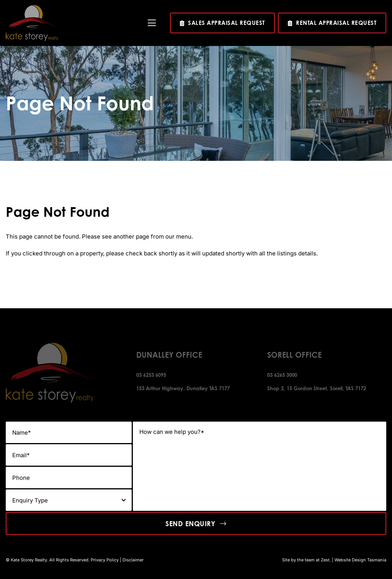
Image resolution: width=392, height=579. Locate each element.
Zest (325, 560)
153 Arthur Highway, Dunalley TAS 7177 (183, 388)
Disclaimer (133, 560)
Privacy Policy (105, 560)
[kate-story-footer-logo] (33, 8)
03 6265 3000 (282, 375)
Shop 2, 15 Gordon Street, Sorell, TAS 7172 (317, 388)
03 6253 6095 (151, 375)
